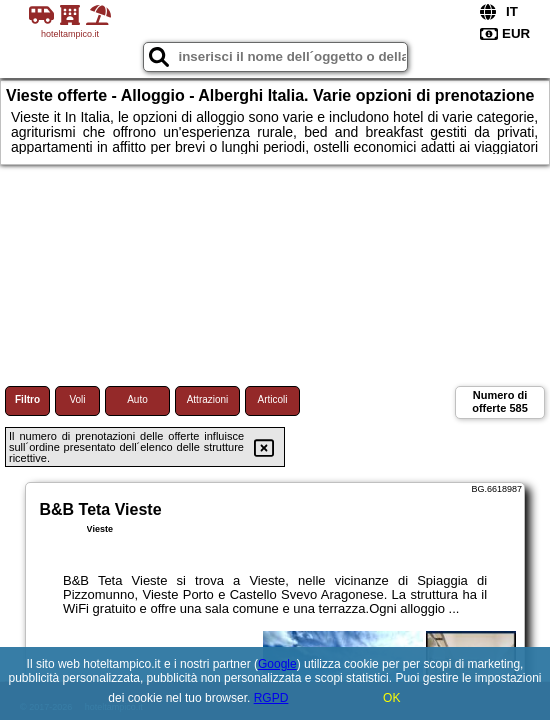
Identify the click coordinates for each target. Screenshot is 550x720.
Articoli (272, 399)
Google (277, 664)
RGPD (271, 698)
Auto (137, 399)
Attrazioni (208, 399)
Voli (77, 399)
